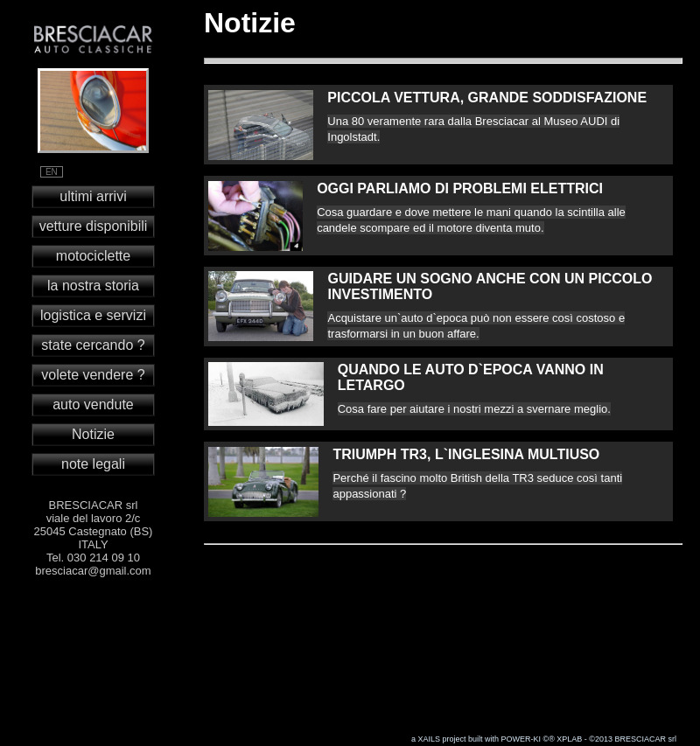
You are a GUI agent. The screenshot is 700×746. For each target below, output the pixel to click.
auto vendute (93, 404)
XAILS (429, 739)
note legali (93, 464)
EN (52, 172)
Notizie (93, 434)
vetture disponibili (94, 226)
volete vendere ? (93, 375)
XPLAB (569, 739)
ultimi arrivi (93, 196)
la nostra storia (93, 286)
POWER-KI (521, 739)
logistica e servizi (93, 315)
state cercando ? (93, 345)
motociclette (93, 256)
